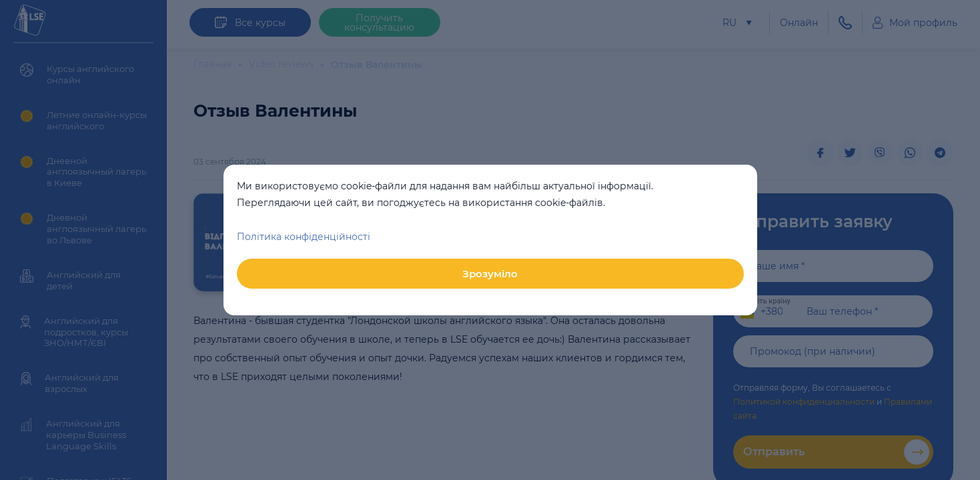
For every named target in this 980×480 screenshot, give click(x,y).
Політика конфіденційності (304, 237)
